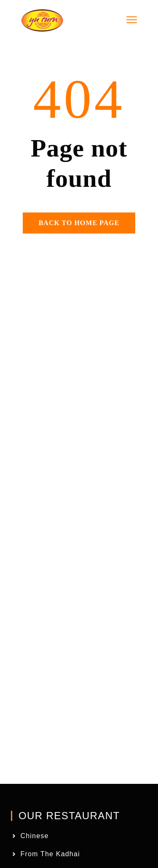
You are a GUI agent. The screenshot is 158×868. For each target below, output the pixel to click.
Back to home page (79, 223)
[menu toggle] (132, 20)
